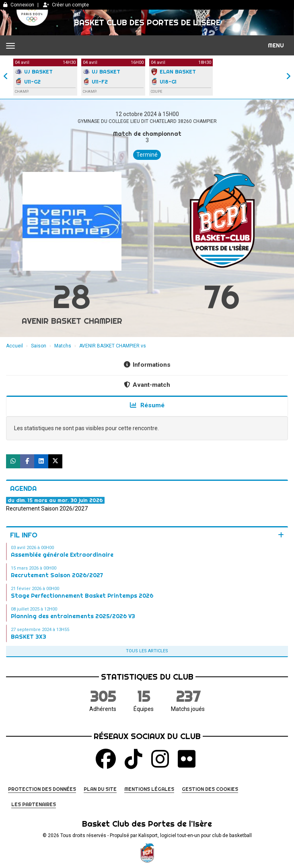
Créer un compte (66, 5)
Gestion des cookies (210, 789)
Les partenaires (34, 804)
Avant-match (147, 385)
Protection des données (42, 789)
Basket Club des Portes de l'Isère (147, 22)
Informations (147, 365)
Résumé (147, 405)
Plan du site (100, 789)
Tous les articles (147, 651)
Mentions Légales (149, 789)
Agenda (23, 488)
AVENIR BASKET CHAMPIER (72, 321)
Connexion (19, 5)
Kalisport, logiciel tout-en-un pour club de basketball (195, 835)
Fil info (24, 535)
